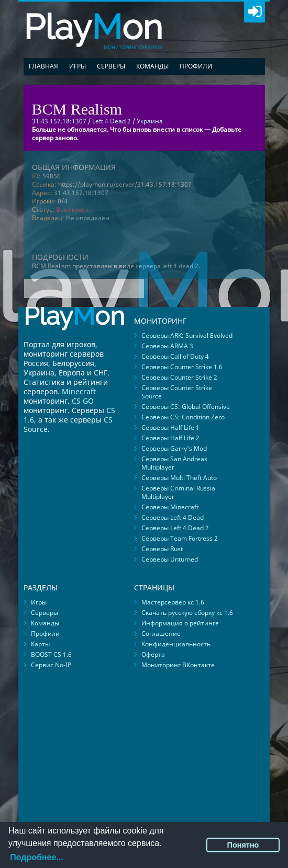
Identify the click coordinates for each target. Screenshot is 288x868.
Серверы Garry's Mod (174, 448)
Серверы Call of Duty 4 (175, 356)
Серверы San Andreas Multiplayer (174, 463)
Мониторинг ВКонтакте (178, 665)
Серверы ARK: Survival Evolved (187, 335)
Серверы (111, 66)
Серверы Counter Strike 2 (179, 377)
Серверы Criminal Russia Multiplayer (178, 492)
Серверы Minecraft (170, 507)
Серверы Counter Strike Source (177, 392)
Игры (77, 66)
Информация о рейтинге (180, 623)
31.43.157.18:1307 (81, 193)
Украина (150, 121)
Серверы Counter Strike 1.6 (182, 367)
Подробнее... (36, 857)
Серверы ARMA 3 (167, 346)
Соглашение (161, 633)
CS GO (83, 401)
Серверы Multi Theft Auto (179, 478)
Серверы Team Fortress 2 (180, 538)
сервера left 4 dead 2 (167, 266)
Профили (196, 66)
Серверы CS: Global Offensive (186, 407)
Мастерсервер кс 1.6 (173, 602)
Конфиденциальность (176, 644)
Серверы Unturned (170, 559)
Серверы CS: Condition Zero (183, 417)
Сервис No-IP (51, 665)
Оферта (153, 654)
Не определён (88, 218)
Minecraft (79, 391)
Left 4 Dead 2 (112, 121)
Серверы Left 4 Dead (173, 517)
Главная (43, 66)
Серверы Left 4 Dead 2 (175, 528)
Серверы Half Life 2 (170, 438)
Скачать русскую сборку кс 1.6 (187, 613)
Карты (40, 644)
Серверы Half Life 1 (170, 427)
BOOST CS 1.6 (51, 654)
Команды (152, 66)
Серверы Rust (162, 549)
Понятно (243, 845)
